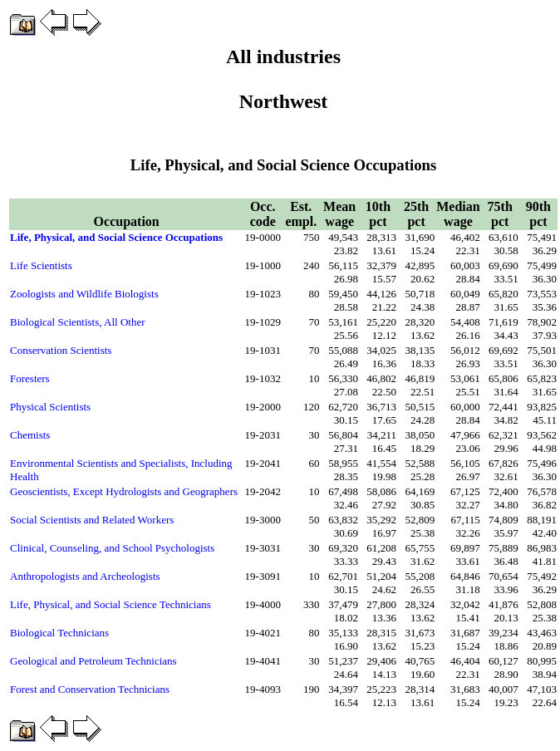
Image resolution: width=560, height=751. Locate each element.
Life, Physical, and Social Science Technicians (111, 604)
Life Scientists (41, 265)
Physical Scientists (50, 407)
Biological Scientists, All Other (78, 322)
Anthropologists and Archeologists (85, 576)
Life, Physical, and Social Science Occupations (116, 237)
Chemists (30, 435)
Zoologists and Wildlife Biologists (84, 294)
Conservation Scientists (61, 350)
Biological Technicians (59, 633)
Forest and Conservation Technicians (90, 689)
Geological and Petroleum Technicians (93, 661)
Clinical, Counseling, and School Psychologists (112, 548)
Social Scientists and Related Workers (92, 520)
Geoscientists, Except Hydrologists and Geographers (124, 491)
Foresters (30, 378)
